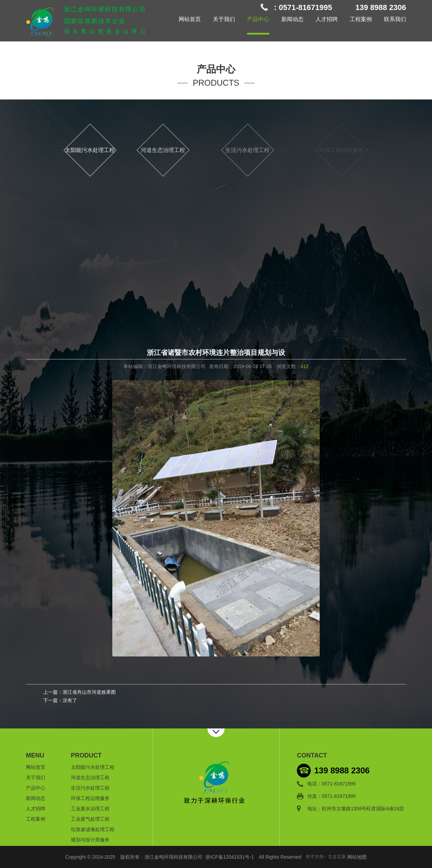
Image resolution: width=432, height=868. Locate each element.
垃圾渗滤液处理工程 (93, 829)
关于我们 (224, 19)
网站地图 (357, 857)
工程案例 (361, 19)
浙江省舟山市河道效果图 (89, 693)
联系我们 (395, 19)
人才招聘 (327, 19)
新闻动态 (292, 19)
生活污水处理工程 (270, 150)
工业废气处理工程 (90, 819)
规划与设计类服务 (90, 840)
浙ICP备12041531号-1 (229, 857)
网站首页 (190, 19)
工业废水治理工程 (90, 809)
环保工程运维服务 (90, 798)
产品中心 (258, 19)
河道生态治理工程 (175, 150)
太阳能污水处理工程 (96, 150)
